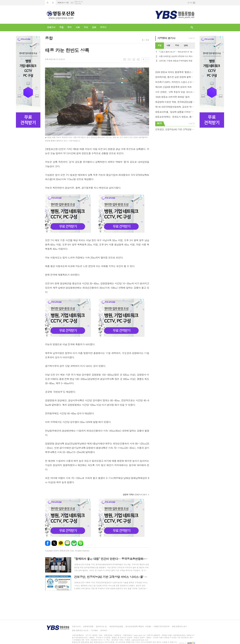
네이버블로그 (67, 543)
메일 (129, 59)
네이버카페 (74, 543)
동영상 (103, 27)
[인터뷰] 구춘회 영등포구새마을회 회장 (176, 61)
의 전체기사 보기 (135, 495)
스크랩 (138, 59)
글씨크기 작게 (147, 59)
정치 (86, 27)
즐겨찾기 (53, 3)
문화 (94, 27)
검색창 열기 (192, 27)
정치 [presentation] (177, 45)
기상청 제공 (78, 4)
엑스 (54, 543)
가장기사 (166, 38)
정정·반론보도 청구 (179, 626)
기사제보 (94, 630)
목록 (125, 59)
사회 (78, 27)
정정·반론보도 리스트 (80, 630)
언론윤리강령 (88, 626)
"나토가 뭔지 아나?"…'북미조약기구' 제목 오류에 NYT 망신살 (177, 52)
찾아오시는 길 (101, 626)
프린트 (134, 59)
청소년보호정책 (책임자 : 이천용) (138, 626)
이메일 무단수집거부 (162, 626)
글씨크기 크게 (143, 59)
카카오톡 (61, 543)
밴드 (81, 543)
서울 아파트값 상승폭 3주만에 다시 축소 (176, 56)
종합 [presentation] (159, 45)
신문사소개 (76, 626)
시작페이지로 (48, 3)
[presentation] (193, 46)
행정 (69, 27)
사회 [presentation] (168, 45)
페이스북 (48, 543)
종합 (61, 27)
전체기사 (51, 27)
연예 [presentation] (186, 45)
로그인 (190, 3)
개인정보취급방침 (116, 626)
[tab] (160, 46)
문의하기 (104, 630)
